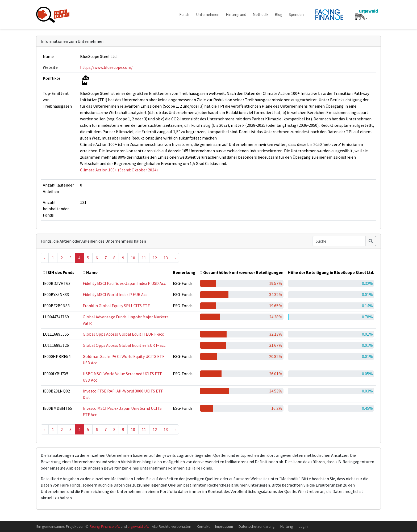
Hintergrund (236, 14)
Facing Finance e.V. (105, 526)
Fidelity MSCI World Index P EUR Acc (115, 294)
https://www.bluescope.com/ (106, 67)
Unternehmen (208, 14)
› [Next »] (175, 258)
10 (133, 258)
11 (144, 258)
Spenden (296, 14)
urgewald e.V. (138, 526)
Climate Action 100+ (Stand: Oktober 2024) (119, 170)
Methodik (260, 14)
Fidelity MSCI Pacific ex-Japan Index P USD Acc (124, 283)
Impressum (224, 526)
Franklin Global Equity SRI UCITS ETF (116, 306)
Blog (279, 14)
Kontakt (203, 526)
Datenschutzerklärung (257, 526)
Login (303, 526)
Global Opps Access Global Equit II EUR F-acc (123, 334)
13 (166, 258)
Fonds (184, 14)
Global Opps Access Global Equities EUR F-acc (124, 345)
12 (155, 258)
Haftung (287, 526)
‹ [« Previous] (45, 258)
